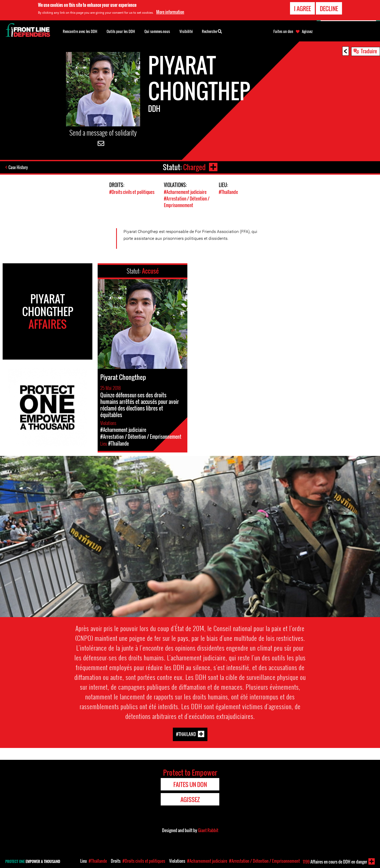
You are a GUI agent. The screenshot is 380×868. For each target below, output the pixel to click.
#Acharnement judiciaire (185, 192)
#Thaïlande (228, 192)
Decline (329, 8)
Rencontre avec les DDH (80, 31)
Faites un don (283, 31)
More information (170, 12)
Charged (194, 167)
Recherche (212, 31)
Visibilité (186, 31)
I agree (302, 8)
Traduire (369, 51)
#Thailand (186, 734)
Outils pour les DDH (121, 31)
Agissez (307, 31)
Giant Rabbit (208, 830)
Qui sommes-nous (157, 31)
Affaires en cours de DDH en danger (335, 862)
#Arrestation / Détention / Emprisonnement (187, 202)
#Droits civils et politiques (132, 192)
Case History (18, 167)
